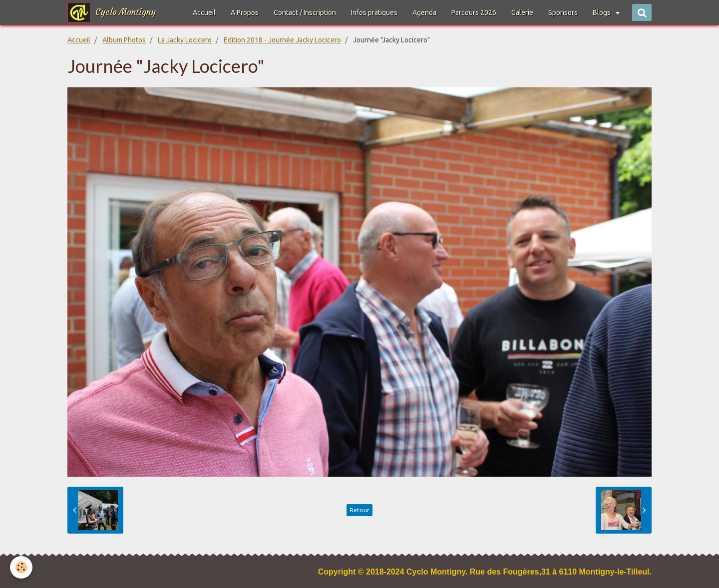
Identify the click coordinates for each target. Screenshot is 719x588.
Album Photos (124, 40)
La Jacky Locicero (185, 40)
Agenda (424, 12)
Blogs (602, 12)
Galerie (522, 12)
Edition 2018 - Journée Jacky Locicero (282, 40)
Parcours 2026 (474, 12)
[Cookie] (21, 567)
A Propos (245, 12)
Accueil (204, 12)
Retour (359, 510)
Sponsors (563, 12)
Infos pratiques (374, 12)
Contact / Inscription (305, 12)
